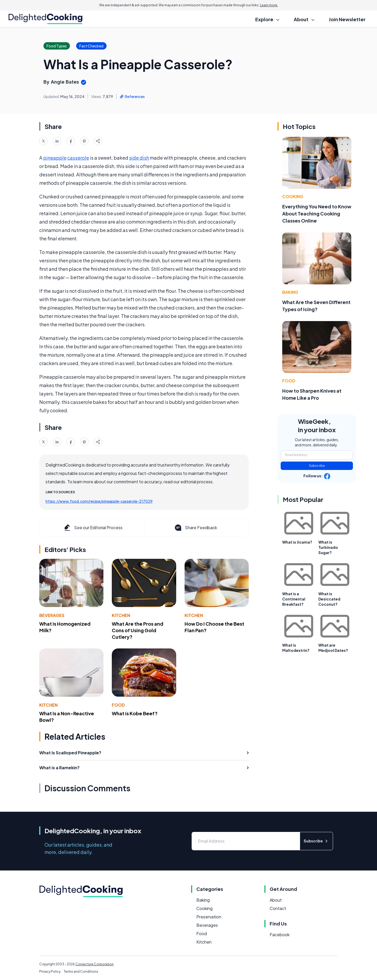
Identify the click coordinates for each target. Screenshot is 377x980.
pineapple (55, 158)
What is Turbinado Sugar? (328, 547)
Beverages (52, 615)
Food (118, 705)
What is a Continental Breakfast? (294, 599)
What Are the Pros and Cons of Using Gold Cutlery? (138, 630)
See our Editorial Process (93, 528)
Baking (290, 292)
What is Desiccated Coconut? (329, 599)
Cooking (293, 196)
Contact (278, 908)
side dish (139, 158)
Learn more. (269, 5)
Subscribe (317, 466)
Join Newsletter (347, 19)
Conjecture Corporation (95, 964)
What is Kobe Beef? (135, 713)
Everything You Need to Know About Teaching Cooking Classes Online (317, 213)
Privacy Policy (50, 971)
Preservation (209, 917)
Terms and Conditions (81, 971)
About (276, 900)
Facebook (280, 935)
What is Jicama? (297, 542)
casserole (78, 158)
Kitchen (121, 615)
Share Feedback (195, 528)
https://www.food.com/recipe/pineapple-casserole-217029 (99, 501)
